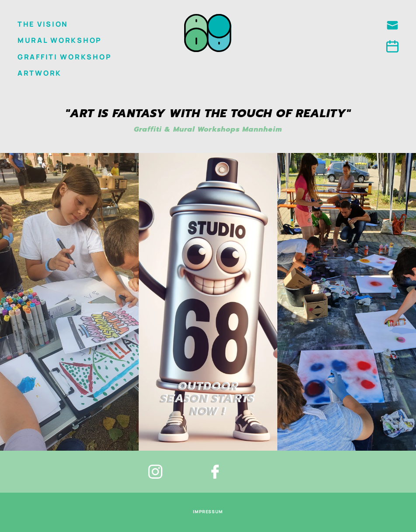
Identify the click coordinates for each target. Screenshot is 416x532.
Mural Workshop (59, 40)
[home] (208, 32)
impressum (208, 511)
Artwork (40, 73)
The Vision (43, 24)
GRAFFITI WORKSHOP (64, 57)
